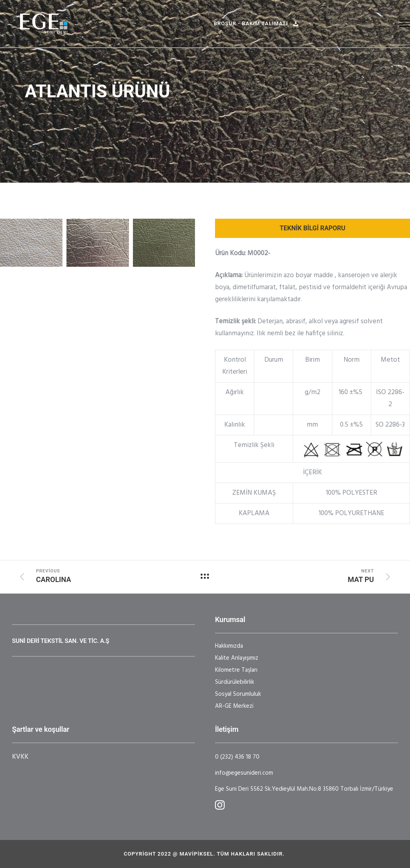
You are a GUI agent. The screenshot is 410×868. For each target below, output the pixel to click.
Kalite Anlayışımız (237, 658)
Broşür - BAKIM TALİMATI (256, 23)
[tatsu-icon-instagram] (220, 805)
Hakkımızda (229, 646)
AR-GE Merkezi (234, 706)
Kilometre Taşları (236, 670)
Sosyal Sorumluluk (238, 694)
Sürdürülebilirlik (235, 682)
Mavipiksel (196, 854)
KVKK (20, 757)
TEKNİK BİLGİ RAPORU (312, 228)
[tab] (313, 228)
